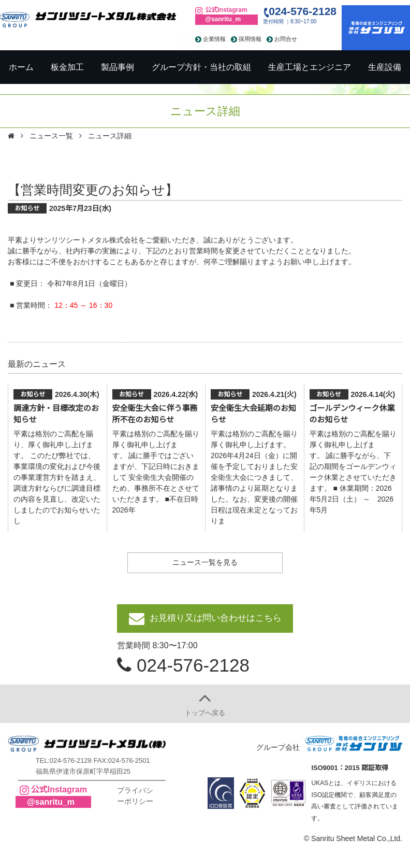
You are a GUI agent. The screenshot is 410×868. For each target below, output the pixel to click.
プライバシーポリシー (135, 796)
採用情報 (250, 39)
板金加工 (67, 67)
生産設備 (385, 67)
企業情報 (214, 39)
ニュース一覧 (51, 136)
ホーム (21, 67)
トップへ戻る (205, 713)
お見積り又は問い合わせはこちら (216, 618)
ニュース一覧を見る (205, 562)
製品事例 (118, 67)
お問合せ (286, 39)
